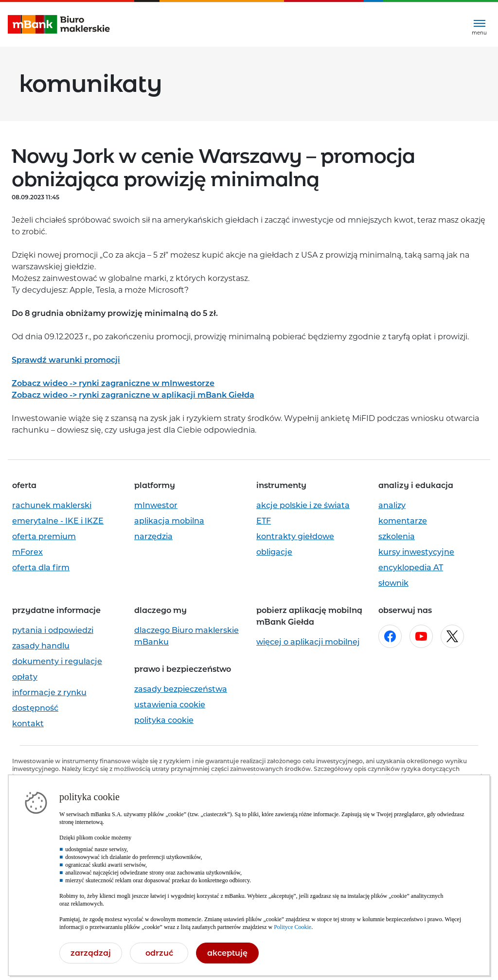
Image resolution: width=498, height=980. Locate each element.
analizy (392, 505)
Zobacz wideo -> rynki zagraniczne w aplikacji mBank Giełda (133, 395)
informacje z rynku (49, 692)
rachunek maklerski (52, 505)
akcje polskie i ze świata (303, 505)
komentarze (403, 521)
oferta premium (44, 536)
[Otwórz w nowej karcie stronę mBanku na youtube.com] (421, 636)
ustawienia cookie (170, 705)
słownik (393, 583)
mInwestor (156, 505)
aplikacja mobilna (169, 521)
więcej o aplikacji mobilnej (308, 642)
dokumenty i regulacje (57, 661)
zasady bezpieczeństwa (181, 689)
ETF (264, 521)
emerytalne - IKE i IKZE (58, 521)
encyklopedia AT (411, 568)
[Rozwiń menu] (479, 25)
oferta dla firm (41, 568)
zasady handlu (41, 646)
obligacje (274, 552)
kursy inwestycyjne (416, 552)
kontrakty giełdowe (295, 536)
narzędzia (153, 536)
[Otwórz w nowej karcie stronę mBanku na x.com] (452, 636)
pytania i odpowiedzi (53, 630)
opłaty (25, 677)
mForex (27, 552)
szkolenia (397, 536)
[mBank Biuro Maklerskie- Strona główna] (59, 25)
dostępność (35, 708)
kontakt (28, 724)
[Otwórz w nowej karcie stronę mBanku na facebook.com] (390, 636)
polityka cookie (164, 720)
